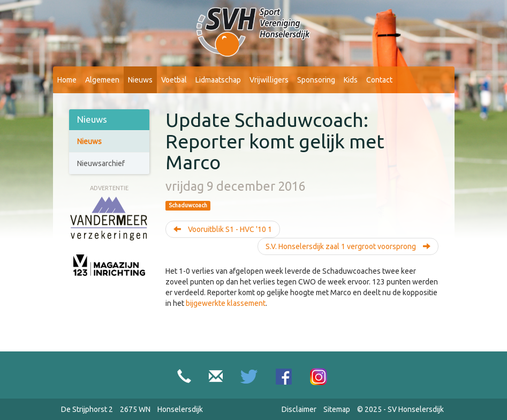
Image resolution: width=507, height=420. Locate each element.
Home (67, 80)
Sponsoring (316, 80)
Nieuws (140, 80)
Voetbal (174, 80)
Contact (379, 80)
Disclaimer (299, 409)
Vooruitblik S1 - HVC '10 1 (223, 229)
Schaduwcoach (188, 205)
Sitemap (337, 409)
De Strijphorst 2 (87, 409)
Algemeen (102, 80)
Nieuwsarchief (101, 163)
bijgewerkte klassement (226, 303)
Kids (351, 80)
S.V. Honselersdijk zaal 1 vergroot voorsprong (348, 246)
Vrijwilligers (269, 80)
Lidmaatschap (218, 80)
